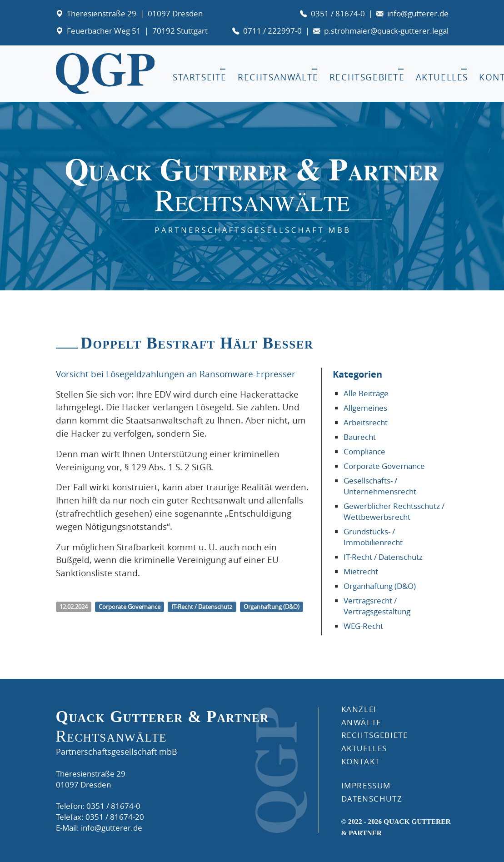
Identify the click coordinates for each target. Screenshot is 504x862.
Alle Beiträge (366, 393)
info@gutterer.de (418, 13)
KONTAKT (361, 761)
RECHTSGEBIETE (375, 735)
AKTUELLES (364, 748)
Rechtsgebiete (367, 77)
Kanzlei (359, 709)
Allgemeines (365, 408)
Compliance (364, 451)
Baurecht (360, 437)
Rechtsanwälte (278, 77)
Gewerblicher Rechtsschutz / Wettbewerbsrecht (394, 511)
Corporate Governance (384, 466)
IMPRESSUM (366, 785)
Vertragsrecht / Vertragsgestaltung (377, 606)
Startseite (200, 77)
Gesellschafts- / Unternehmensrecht (380, 486)
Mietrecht (361, 571)
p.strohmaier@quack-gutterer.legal (386, 31)
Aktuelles (442, 77)
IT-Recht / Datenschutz (383, 557)
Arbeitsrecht (366, 422)
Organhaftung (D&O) (380, 586)
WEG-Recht (363, 626)
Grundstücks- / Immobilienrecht (373, 537)
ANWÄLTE (361, 722)
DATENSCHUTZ (372, 799)
